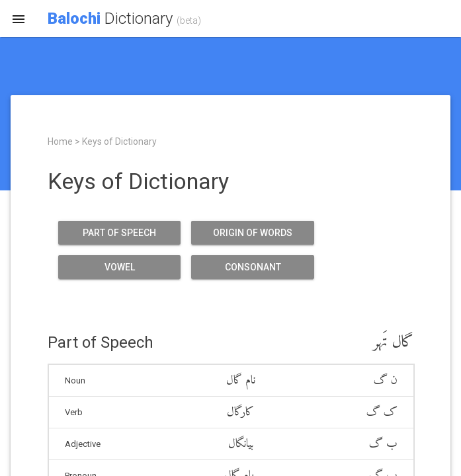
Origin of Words (252, 233)
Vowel (119, 267)
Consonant (252, 267)
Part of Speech (119, 233)
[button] (19, 19)
